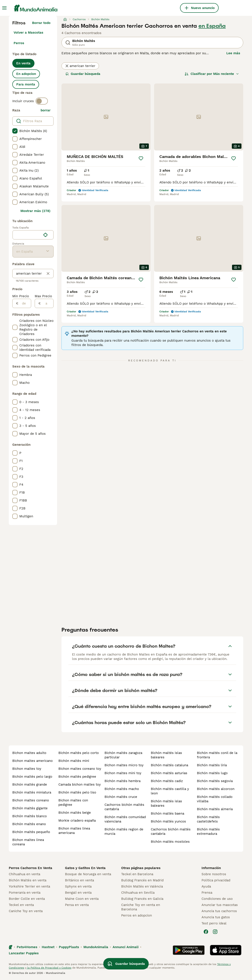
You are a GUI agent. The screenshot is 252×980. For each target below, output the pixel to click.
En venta (23, 63)
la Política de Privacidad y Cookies (49, 968)
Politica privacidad (216, 880)
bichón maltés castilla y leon (170, 791)
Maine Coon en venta (82, 899)
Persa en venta (77, 905)
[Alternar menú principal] (4, 8)
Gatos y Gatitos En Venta (85, 868)
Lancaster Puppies (24, 953)
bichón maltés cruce (121, 797)
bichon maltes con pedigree (73, 802)
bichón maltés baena (167, 813)
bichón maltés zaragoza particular (123, 755)
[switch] (42, 101)
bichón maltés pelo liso (77, 792)
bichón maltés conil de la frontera (217, 755)
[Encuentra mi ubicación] (45, 235)
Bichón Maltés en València (142, 886)
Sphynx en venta (78, 886)
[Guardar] (141, 158)
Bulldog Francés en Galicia (142, 899)
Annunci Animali (126, 947)
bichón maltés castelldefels (208, 819)
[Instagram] (215, 932)
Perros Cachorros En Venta (31, 868)
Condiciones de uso (217, 899)
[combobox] (27, 235)
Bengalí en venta (78, 893)
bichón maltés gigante (30, 808)
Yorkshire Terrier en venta (29, 886)
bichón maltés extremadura (208, 831)
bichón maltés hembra (122, 781)
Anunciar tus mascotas (220, 905)
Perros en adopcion (137, 915)
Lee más (233, 53)
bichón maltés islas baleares (166, 755)
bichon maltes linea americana (74, 831)
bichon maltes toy (27, 769)
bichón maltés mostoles (170, 842)
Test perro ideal (214, 923)
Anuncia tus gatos (216, 917)
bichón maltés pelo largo (32, 777)
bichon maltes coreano (31, 800)
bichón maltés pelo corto (79, 753)
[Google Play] (189, 950)
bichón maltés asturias (169, 773)
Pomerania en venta (25, 893)
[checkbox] (15, 131)
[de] (25, 303)
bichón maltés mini (74, 761)
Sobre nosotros (214, 874)
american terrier (80, 66)
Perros (19, 43)
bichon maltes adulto (29, 753)
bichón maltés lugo (212, 773)
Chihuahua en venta (24, 874)
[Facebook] (206, 932)
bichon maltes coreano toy (80, 769)
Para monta (26, 84)
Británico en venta (79, 880)
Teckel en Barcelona (137, 874)
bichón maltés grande (30, 784)
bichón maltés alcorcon (216, 789)
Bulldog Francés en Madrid (142, 880)
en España (212, 26)
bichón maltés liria (212, 765)
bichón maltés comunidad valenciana (125, 819)
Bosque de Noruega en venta (88, 874)
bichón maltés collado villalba (215, 799)
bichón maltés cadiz (167, 781)
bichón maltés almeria (215, 809)
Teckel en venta (21, 905)
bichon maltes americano (32, 761)
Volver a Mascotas (28, 33)
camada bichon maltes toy (80, 784)
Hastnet (48, 947)
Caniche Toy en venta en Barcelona (141, 907)
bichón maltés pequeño (31, 832)
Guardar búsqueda (83, 74)
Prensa (207, 893)
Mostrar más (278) (35, 211)
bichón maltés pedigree (77, 777)
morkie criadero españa (77, 821)
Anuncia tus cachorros (219, 911)
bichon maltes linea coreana (28, 842)
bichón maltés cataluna (169, 765)
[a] (47, 303)
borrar (46, 110)
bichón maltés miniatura (32, 792)
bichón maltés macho (122, 789)
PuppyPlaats (69, 947)
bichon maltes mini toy (123, 773)
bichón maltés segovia (215, 781)
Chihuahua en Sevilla (138, 893)
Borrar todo (41, 23)
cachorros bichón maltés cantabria (124, 807)
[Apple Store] (226, 950)
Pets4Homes (27, 947)
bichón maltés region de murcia (124, 831)
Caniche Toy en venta (26, 911)
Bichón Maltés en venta (28, 880)
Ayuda (206, 886)
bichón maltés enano (29, 824)
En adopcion (26, 74)
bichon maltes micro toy (124, 765)
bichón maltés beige (75, 813)
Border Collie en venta (27, 899)
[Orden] (212, 74)
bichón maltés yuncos (168, 821)
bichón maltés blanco (30, 816)
